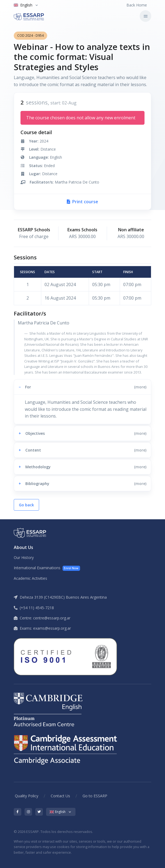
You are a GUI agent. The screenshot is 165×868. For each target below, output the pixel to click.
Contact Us (60, 796)
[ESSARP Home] (36, 16)
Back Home (137, 5)
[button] (82, 387)
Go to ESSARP (95, 796)
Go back (26, 505)
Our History (24, 557)
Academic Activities (30, 578)
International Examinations (47, 568)
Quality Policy (27, 796)
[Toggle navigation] (145, 16)
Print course (82, 202)
